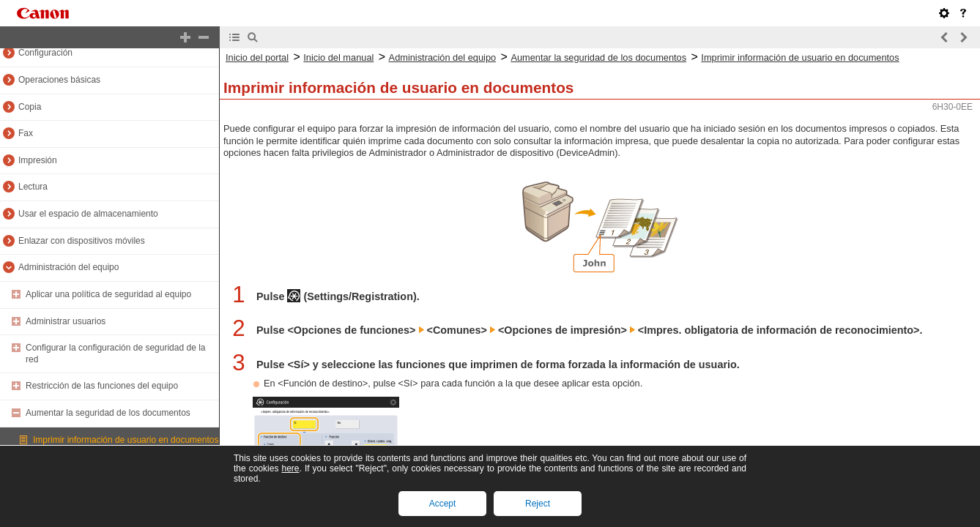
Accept (443, 504)
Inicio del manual (338, 57)
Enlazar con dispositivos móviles (82, 241)
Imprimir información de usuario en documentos (126, 440)
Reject (538, 504)
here (290, 468)
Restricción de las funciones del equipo (102, 386)
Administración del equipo (68, 267)
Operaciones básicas (59, 80)
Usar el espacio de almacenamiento (88, 214)
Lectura (33, 187)
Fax (26, 133)
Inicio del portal (257, 57)
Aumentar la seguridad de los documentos (108, 413)
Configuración (45, 53)
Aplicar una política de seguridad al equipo (108, 294)
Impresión (38, 160)
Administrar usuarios (66, 321)
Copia (30, 107)
